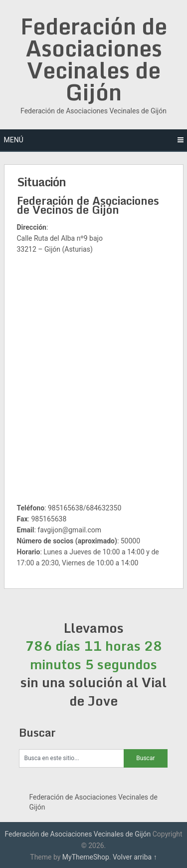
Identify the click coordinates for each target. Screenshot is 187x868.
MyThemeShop (86, 857)
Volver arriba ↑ (135, 857)
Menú (14, 140)
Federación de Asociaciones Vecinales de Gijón (94, 59)
